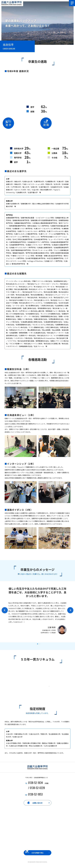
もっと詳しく (37, 687)
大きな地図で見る (37, 854)
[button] (37, 644)
